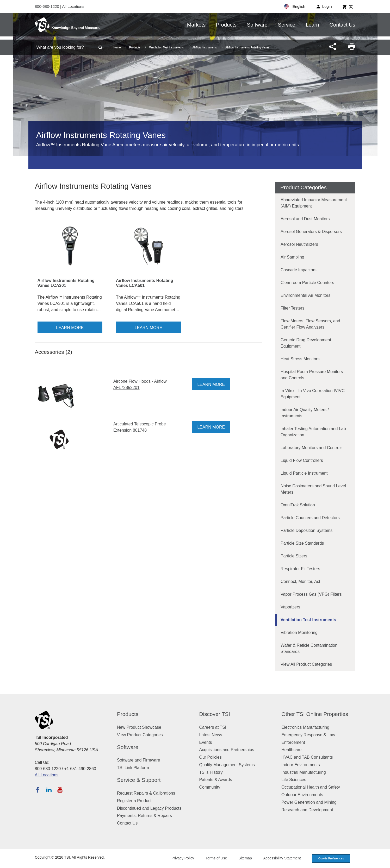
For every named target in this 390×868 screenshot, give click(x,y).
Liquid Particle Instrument (304, 473)
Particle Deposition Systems (307, 530)
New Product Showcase (139, 727)
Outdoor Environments (302, 795)
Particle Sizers (294, 556)
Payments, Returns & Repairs (144, 816)
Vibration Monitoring (299, 633)
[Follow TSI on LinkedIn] (49, 790)
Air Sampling (292, 257)
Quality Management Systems (227, 765)
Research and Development (307, 810)
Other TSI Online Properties (315, 714)
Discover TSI (215, 714)
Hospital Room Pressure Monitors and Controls (312, 375)
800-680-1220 (48, 6)
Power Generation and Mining (309, 802)
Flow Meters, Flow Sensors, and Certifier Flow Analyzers (310, 324)
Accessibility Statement (282, 858)
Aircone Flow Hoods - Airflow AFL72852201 (140, 384)
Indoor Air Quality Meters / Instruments (305, 413)
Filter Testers (292, 308)
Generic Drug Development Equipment (306, 343)
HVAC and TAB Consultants (307, 757)
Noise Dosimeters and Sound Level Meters (313, 489)
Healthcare (291, 750)
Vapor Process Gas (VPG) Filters (311, 594)
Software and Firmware (138, 760)
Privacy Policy (183, 858)
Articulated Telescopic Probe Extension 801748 (140, 427)
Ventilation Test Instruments (166, 48)
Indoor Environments (301, 765)
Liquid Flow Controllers (302, 460)
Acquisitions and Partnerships (227, 750)
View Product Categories (140, 735)
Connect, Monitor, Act (300, 581)
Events (206, 742)
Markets (196, 25)
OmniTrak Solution (298, 505)
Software (257, 25)
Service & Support (139, 780)
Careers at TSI (213, 727)
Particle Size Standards (302, 543)
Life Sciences (294, 780)
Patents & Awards (216, 780)
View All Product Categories (306, 664)
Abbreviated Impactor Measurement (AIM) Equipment (314, 203)
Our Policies (211, 757)
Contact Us (342, 25)
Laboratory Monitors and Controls (311, 448)
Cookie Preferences (331, 858)
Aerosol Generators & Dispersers (311, 232)
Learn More (70, 328)
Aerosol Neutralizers (299, 244)
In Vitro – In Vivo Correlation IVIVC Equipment (313, 394)
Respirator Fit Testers (300, 569)
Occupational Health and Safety (311, 787)
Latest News (211, 735)
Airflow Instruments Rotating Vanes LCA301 (66, 283)
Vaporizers (290, 607)
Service (287, 25)
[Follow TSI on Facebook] (38, 790)
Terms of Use (216, 858)
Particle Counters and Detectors (310, 518)
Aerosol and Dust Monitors (305, 219)
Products (226, 25)
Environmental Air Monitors (305, 295)
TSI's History (211, 772)
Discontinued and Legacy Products (149, 808)
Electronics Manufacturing (305, 727)
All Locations (73, 6)
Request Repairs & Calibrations (146, 793)
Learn (312, 25)
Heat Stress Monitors (300, 359)
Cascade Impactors (299, 270)
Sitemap (245, 858)
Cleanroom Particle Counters (307, 283)
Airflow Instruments (205, 48)
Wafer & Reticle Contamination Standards (309, 648)
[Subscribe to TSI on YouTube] (60, 790)
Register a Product (134, 801)
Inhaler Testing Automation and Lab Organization (313, 432)
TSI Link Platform (133, 768)
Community (210, 787)
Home (117, 48)
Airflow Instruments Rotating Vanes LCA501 (145, 283)
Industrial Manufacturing (304, 772)
